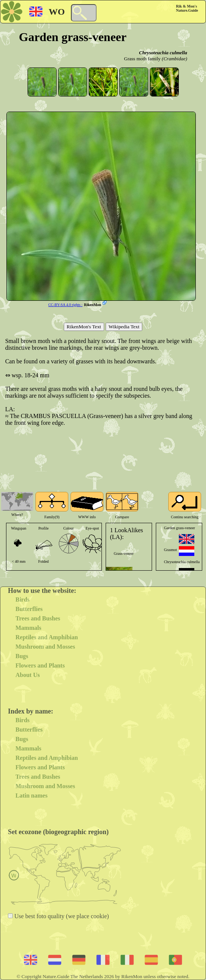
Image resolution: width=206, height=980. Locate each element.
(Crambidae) (174, 59)
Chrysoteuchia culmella (163, 53)
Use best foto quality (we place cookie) (61, 916)
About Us (28, 675)
